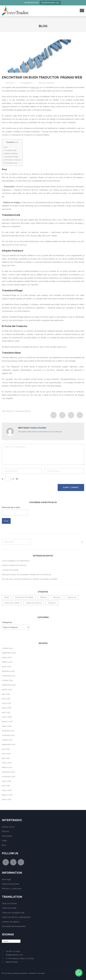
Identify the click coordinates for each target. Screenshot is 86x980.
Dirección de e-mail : (11, 507)
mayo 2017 (6, 754)
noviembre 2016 (8, 777)
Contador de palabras (11, 922)
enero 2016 (6, 799)
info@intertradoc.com (50, 3)
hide (16, 142)
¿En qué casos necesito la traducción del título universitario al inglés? (30, 579)
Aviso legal (6, 879)
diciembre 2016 (8, 772)
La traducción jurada (10, 570)
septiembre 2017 (9, 744)
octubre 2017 (7, 740)
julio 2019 (6, 694)
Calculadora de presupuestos (14, 926)
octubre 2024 (7, 648)
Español (6, 941)
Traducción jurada (12, 603)
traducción (35, 87)
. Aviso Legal (40, 973)
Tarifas (4, 841)
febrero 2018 (7, 722)
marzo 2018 (7, 717)
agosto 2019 (7, 689)
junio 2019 (6, 699)
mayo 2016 (6, 781)
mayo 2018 (6, 708)
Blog (4, 845)
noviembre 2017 (8, 735)
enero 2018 (6, 726)
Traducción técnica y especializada (16, 917)
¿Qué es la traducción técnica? (14, 565)
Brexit (6, 597)
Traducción (50, 83)
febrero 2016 (7, 795)
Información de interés (24, 597)
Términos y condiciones (12, 889)
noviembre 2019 (8, 676)
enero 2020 (7, 667)
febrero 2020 (7, 662)
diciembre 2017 (8, 731)
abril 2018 (6, 712)
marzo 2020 (7, 657)
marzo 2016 (7, 790)
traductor (52, 603)
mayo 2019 (6, 703)
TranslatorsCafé (10, 150)
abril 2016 (6, 786)
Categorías (7, 622)
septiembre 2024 (9, 653)
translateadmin (26, 83)
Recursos (42, 83)
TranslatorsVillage (11, 157)
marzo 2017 (7, 763)
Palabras (43, 597)
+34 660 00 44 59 (31, 3)
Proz (5, 147)
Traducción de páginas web (13, 913)
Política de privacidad (10, 884)
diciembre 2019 (8, 671)
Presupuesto (7, 836)
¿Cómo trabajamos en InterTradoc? (16, 561)
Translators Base (10, 163)
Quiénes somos (8, 827)
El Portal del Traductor (12, 160)
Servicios (5, 831)
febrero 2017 (7, 767)
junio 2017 (6, 749)
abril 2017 (6, 758)
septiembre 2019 (9, 685)
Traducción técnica (23, 411)
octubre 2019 (7, 680)
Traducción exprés (9, 903)
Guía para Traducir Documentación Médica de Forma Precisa (26, 575)
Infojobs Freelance (11, 153)
